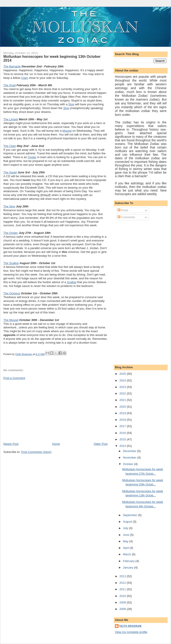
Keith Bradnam (130, 626)
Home (56, 444)
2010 (123, 596)
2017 (123, 426)
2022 (123, 393)
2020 (123, 407)
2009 (123, 602)
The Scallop (11, 263)
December (130, 451)
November (130, 458)
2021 (123, 400)
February (129, 561)
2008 (123, 609)
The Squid (10, 172)
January (129, 568)
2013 (123, 576)
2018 (123, 420)
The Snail (10, 85)
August (128, 522)
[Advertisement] (37, 411)
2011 (123, 589)
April (126, 548)
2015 (123, 439)
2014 (123, 446)
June (127, 535)
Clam (25, 78)
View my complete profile (131, 632)
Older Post (101, 444)
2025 (123, 374)
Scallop (72, 282)
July (126, 528)
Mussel (67, 131)
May (126, 541)
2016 (123, 433)
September (130, 515)
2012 (123, 583)
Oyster (32, 157)
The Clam (10, 146)
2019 (123, 413)
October (129, 464)
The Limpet (11, 119)
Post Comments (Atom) (36, 452)
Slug (71, 104)
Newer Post (11, 444)
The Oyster (11, 233)
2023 (123, 387)
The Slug (9, 206)
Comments (126, 217)
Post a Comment (14, 378)
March (127, 554)
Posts (123, 210)
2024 (123, 380)
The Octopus (12, 293)
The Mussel (11, 320)
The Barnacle (12, 66)
